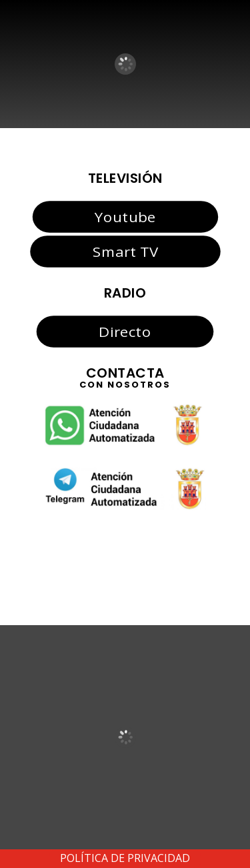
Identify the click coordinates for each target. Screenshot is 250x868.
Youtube (125, 216)
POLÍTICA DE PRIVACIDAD (125, 858)
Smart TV (125, 252)
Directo (125, 331)
